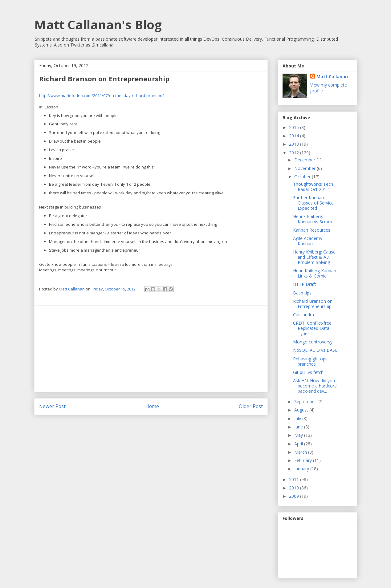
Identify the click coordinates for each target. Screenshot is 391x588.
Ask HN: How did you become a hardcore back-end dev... (315, 386)
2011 (295, 479)
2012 (295, 153)
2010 (295, 488)
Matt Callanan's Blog (98, 24)
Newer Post (52, 406)
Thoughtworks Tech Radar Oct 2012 (313, 187)
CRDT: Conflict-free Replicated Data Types (312, 328)
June (299, 427)
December (305, 160)
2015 (295, 127)
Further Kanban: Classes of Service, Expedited (314, 203)
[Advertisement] (151, 349)
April (299, 444)
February (304, 460)
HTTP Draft (305, 284)
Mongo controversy (313, 342)
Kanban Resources (312, 230)
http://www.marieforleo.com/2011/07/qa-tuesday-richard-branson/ (102, 95)
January (302, 469)
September (306, 401)
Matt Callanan (332, 77)
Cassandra (303, 315)
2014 (295, 136)
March (301, 452)
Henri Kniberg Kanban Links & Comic (315, 273)
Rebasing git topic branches (311, 361)
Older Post (251, 406)
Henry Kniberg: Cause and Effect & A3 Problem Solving (314, 257)
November (305, 168)
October (303, 177)
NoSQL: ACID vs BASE (315, 350)
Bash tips (302, 293)
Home (152, 406)
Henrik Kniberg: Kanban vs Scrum (313, 219)
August (302, 410)
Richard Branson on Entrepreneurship (313, 304)
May (299, 435)
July (298, 418)
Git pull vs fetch (308, 372)
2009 (295, 496)
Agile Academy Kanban (308, 241)
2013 (295, 144)
